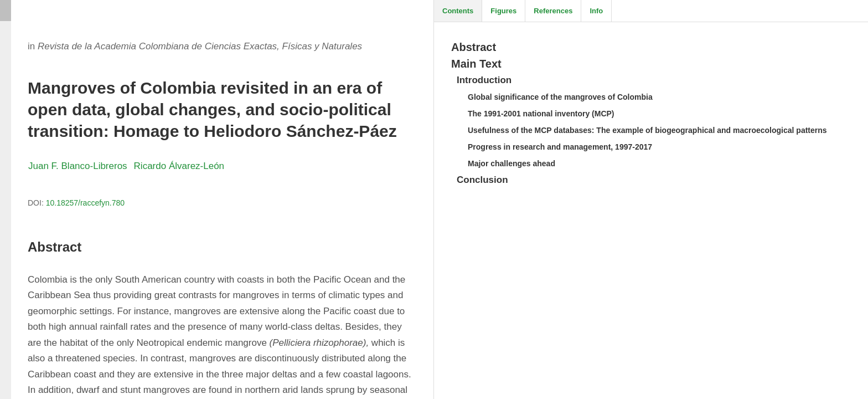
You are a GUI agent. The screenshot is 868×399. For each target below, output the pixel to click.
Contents (458, 11)
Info (596, 11)
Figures (503, 11)
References (553, 11)
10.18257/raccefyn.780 (85, 203)
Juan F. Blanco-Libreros (78, 166)
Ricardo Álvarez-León (179, 166)
